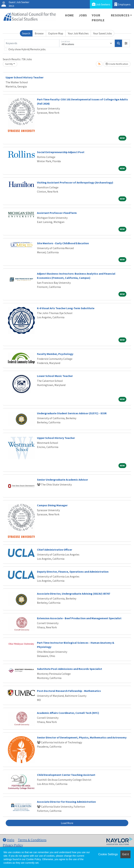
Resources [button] (120, 15)
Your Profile (98, 18)
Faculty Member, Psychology (55, 354)
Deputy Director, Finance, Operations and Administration (73, 572)
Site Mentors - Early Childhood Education (63, 243)
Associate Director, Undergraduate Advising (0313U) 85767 (74, 594)
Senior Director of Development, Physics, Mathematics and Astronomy (82, 737)
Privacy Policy (13, 845)
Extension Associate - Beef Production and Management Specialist (79, 618)
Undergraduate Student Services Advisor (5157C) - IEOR (72, 413)
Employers (122, 4)
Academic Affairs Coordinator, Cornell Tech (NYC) (68, 713)
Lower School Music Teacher (55, 376)
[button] (126, 43)
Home (70, 15)
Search (26, 33)
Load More (67, 823)
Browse (39, 33)
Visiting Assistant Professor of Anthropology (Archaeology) (75, 182)
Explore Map (56, 33)
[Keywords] (32, 43)
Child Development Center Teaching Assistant (66, 775)
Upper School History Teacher (25, 77)
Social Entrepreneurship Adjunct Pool (61, 152)
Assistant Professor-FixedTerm (57, 213)
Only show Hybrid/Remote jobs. (27, 49)
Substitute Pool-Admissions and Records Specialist (70, 669)
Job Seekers (101, 4)
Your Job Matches (78, 33)
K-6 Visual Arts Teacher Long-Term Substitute (66, 308)
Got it (125, 854)
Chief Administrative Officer (55, 550)
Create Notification (117, 64)
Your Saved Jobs (103, 33)
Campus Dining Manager (52, 505)
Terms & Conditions (32, 840)
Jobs (83, 15)
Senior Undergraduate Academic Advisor (62, 480)
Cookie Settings (108, 854)
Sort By (9, 64)
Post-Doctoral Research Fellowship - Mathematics (69, 691)
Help (9, 840)
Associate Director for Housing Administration (66, 802)
